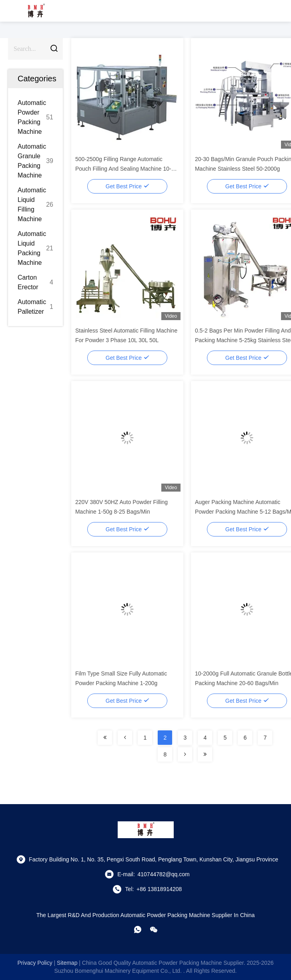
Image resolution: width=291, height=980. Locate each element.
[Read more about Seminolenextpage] (105, 738)
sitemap (67, 963)
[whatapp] (138, 930)
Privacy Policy (35, 963)
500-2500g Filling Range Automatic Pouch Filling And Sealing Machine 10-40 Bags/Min (126, 169)
